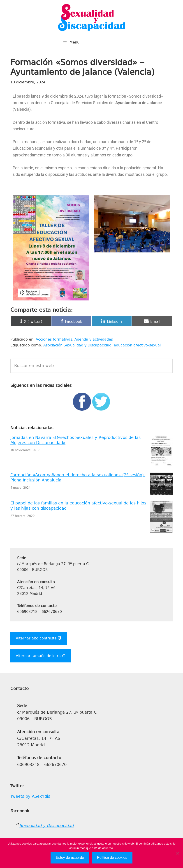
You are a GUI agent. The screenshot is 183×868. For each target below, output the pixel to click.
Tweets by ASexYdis (30, 796)
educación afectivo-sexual (137, 345)
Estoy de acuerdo (70, 858)
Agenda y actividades (94, 339)
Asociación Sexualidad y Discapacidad (77, 345)
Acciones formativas (54, 339)
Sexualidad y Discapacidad (92, 18)
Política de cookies (112, 858)
